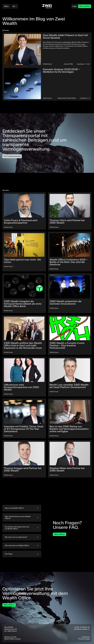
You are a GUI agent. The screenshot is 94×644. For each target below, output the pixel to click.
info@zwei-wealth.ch (82, 629)
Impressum (86, 637)
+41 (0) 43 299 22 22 (82, 627)
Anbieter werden (10, 637)
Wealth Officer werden (12, 639)
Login (75, 6)
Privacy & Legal (84, 639)
